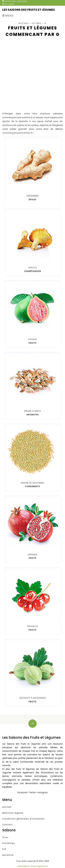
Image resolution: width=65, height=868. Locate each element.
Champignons (33, 271)
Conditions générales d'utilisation (23, 819)
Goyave (32, 339)
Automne (8, 855)
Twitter (32, 793)
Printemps (9, 843)
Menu (10, 16)
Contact (7, 825)
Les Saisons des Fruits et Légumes (29, 10)
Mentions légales (13, 813)
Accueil (24, 23)
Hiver (5, 837)
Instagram (43, 793)
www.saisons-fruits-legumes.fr (32, 866)
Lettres (37, 23)
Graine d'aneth (32, 411)
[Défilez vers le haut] (32, 724)
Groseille (32, 626)
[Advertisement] (32, 77)
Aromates (33, 415)
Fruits (33, 343)
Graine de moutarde (33, 483)
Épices (33, 200)
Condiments (32, 486)
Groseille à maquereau (33, 698)
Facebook (22, 793)
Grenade (33, 554)
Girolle (33, 268)
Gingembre (32, 196)
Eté (4, 849)
